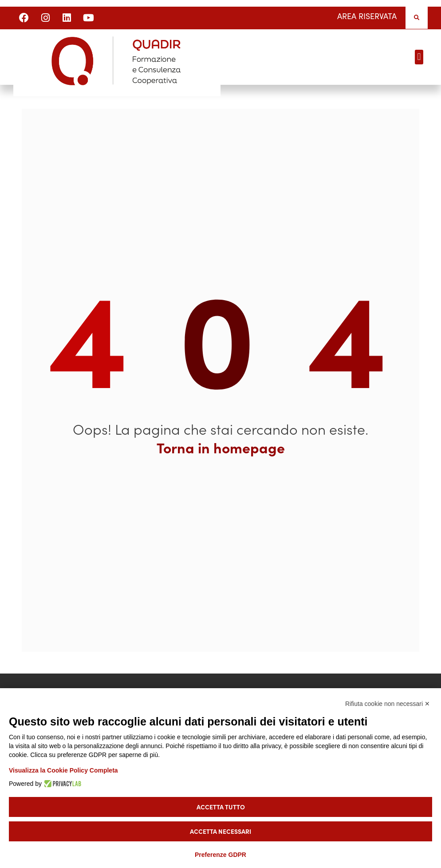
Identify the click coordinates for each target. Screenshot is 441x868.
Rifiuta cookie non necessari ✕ (388, 704)
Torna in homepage (221, 448)
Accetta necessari (220, 831)
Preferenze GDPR (220, 855)
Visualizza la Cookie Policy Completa (63, 770)
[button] (417, 18)
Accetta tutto (221, 807)
